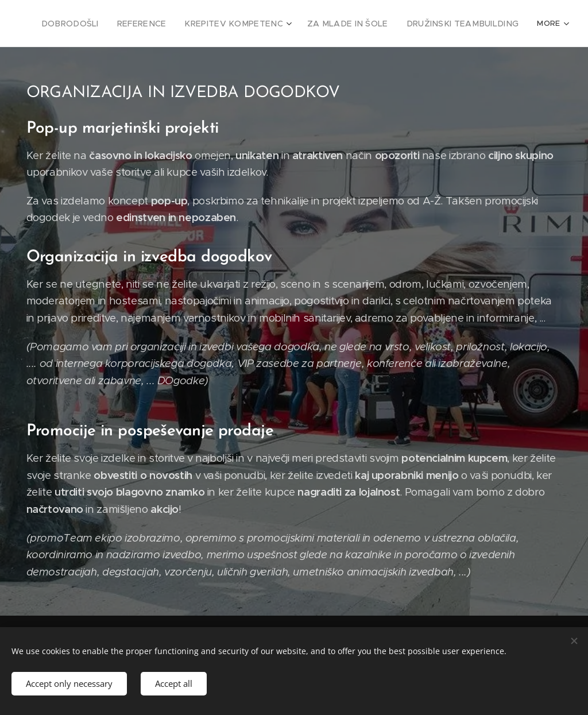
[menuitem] (100, 24)
